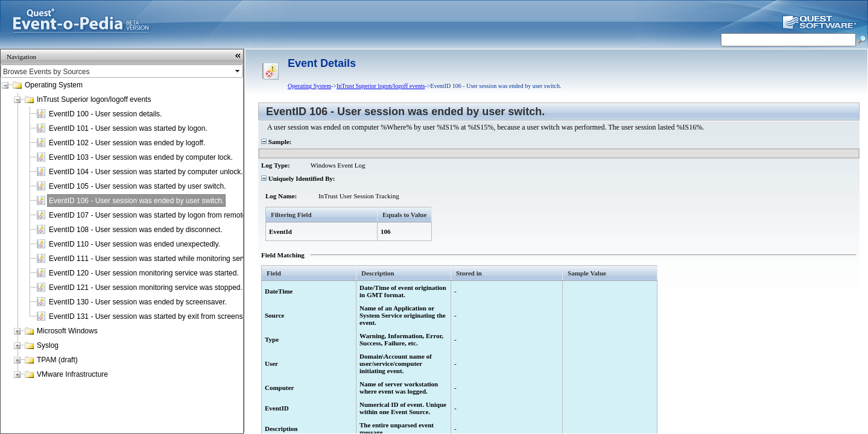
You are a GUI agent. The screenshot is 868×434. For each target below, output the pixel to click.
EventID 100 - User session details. (105, 114)
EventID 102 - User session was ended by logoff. (127, 143)
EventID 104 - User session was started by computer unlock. (146, 172)
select (238, 71)
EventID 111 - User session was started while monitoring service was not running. (180, 259)
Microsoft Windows (67, 331)
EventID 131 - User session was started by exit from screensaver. (154, 316)
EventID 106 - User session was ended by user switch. (136, 201)
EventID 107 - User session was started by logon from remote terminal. (163, 215)
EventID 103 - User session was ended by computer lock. (141, 157)
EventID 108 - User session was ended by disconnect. (135, 230)
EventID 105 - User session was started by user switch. (137, 186)
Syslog (48, 345)
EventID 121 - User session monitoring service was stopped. (146, 288)
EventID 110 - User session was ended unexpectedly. (135, 244)
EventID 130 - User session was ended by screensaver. (138, 302)
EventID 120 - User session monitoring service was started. (144, 273)
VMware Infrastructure (72, 374)
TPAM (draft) (57, 360)
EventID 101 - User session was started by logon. (128, 128)
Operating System (54, 85)
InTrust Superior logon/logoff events (94, 99)
